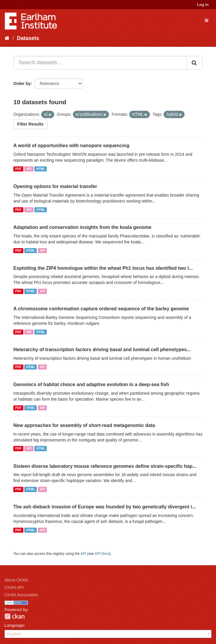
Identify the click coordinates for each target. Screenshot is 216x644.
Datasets (28, 38)
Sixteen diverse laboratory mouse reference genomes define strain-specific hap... (105, 466)
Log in (203, 5)
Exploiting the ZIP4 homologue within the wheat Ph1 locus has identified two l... (103, 268)
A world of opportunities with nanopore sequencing (71, 146)
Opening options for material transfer (55, 186)
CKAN (15, 616)
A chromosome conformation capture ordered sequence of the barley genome (101, 309)
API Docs (102, 554)
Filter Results (30, 124)
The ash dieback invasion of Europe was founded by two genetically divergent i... (105, 507)
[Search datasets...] (100, 63)
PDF (18, 169)
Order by (22, 83)
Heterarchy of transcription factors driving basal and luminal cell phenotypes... (102, 350)
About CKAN (16, 580)
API (29, 169)
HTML (41, 169)
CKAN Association (21, 595)
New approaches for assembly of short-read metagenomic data (84, 425)
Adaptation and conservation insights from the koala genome (82, 227)
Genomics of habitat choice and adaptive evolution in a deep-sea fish (91, 384)
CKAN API (14, 587)
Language (14, 625)
